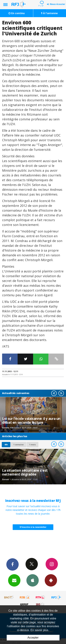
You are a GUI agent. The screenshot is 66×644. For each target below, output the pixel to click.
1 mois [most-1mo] (32, 445)
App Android (51, 580)
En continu (17, 13)
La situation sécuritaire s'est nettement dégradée (25, 472)
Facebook (12, 564)
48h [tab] (6, 445)
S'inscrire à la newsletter (33, 527)
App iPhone (33, 580)
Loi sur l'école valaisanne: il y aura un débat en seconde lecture (31, 420)
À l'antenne (49, 13)
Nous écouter (58, 4)
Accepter (33, 638)
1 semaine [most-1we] (18, 445)
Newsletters (14, 580)
